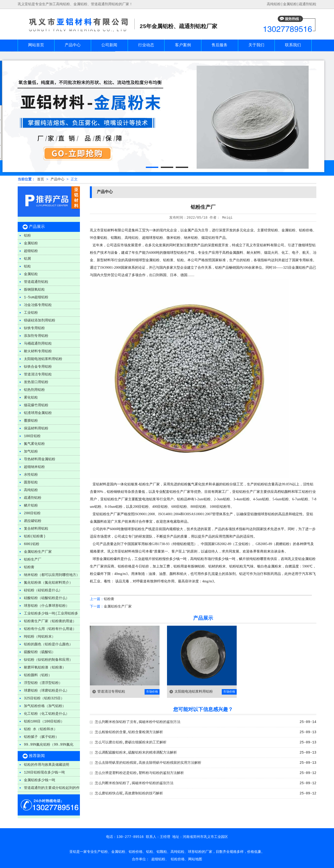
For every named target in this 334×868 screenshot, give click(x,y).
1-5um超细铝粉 (36, 297)
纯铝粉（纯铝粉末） (40, 637)
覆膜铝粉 (31, 421)
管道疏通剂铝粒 (36, 282)
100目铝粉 (32, 436)
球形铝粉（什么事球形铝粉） (47, 606)
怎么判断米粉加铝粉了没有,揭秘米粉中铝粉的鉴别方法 (138, 722)
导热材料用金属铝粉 (40, 459)
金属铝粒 (31, 274)
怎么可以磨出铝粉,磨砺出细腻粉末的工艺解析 (131, 742)
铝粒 (27, 266)
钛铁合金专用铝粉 (38, 367)
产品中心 (73, 45)
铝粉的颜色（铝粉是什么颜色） (48, 644)
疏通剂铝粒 (308, 4)
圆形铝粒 (31, 482)
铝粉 (27, 236)
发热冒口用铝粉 (36, 382)
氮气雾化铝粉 (34, 444)
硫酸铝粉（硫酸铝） (40, 652)
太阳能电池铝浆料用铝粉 (43, 359)
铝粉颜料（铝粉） (38, 675)
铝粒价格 (178, 859)
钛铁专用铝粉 (34, 328)
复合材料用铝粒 (36, 529)
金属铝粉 (290, 4)
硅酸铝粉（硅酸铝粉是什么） (47, 598)
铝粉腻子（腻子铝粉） (41, 737)
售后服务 (220, 45)
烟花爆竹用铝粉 (36, 405)
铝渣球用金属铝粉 (38, 413)
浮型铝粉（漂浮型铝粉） (43, 683)
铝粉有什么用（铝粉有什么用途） (50, 629)
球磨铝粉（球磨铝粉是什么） (47, 691)
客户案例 (183, 45)
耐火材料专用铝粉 (38, 351)
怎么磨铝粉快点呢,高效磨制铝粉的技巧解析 (129, 793)
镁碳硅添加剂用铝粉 (40, 320)
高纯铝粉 (31, 490)
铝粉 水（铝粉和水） (41, 729)
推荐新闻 (37, 756)
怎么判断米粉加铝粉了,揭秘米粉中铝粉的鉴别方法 (134, 783)
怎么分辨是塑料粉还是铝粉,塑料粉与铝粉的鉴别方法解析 (139, 773)
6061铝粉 (32, 544)
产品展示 (37, 227)
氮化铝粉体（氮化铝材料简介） (48, 583)
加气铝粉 (31, 452)
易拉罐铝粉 (33, 521)
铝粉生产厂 (33, 560)
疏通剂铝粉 (33, 498)
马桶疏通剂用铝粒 (38, 344)
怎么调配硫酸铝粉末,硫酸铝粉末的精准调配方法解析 (136, 753)
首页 (41, 179)
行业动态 (146, 45)
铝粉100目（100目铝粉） (44, 721)
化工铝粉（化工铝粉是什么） (47, 714)
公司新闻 (109, 45)
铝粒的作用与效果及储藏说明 (47, 765)
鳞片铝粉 (31, 506)
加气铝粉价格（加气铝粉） (45, 706)
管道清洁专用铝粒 (38, 374)
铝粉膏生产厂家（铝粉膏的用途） (50, 621)
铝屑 (27, 259)
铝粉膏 (29, 567)
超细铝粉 (31, 251)
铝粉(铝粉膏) (35, 536)
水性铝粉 (31, 475)
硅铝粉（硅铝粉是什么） (43, 590)
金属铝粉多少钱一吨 (40, 780)
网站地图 (195, 859)
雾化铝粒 (31, 398)
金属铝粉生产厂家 (38, 552)
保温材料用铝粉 (36, 428)
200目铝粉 (32, 513)
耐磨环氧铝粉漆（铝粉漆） (45, 667)
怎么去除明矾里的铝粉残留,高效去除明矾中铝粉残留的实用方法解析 (148, 763)
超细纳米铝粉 (34, 467)
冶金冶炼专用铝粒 (38, 305)
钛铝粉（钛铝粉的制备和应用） (48, 660)
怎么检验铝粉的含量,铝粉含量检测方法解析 (129, 732)
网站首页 (36, 45)
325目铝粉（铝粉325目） (44, 698)
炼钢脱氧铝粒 (34, 290)
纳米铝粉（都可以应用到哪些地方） (52, 575)
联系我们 (293, 45)
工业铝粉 (31, 313)
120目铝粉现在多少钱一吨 (44, 772)
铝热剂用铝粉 (34, 390)
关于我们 (256, 45)
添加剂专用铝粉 (36, 336)
